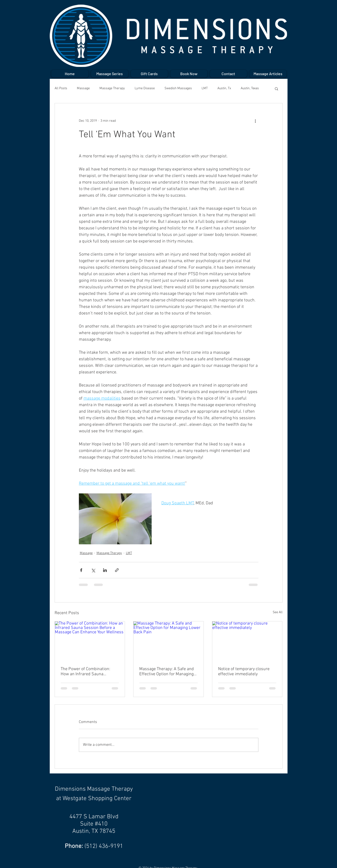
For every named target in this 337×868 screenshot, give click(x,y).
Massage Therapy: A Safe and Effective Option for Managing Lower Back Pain (167, 672)
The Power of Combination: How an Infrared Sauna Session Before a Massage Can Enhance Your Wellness (89, 672)
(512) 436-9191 (104, 846)
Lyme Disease (145, 88)
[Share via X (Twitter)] (93, 570)
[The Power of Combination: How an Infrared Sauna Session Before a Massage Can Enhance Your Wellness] (90, 641)
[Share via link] (117, 570)
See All (278, 612)
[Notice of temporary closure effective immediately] (247, 641)
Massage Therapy (112, 88)
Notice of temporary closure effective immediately (244, 672)
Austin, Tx (224, 88)
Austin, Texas (250, 88)
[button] (276, 88)
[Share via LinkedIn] (105, 570)
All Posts (61, 88)
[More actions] (255, 121)
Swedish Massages (178, 88)
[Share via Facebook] (81, 570)
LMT (205, 88)
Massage (83, 88)
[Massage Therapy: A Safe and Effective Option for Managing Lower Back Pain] (168, 641)
